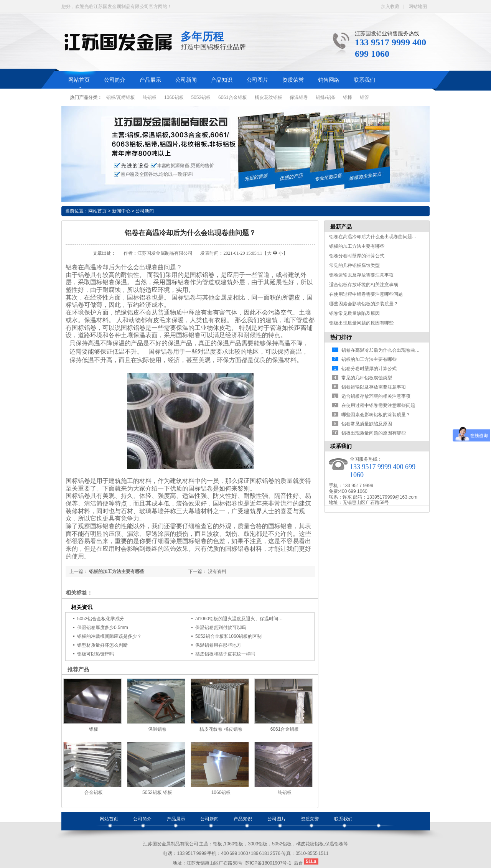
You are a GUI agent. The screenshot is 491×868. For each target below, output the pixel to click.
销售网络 (329, 80)
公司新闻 (186, 80)
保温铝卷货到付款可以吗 (221, 628)
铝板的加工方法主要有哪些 (117, 572)
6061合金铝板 (233, 97)
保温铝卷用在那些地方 (218, 645)
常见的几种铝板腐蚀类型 (354, 265)
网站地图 (418, 7)
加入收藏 (390, 7)
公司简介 (115, 80)
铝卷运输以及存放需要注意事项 (361, 275)
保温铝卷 (299, 97)
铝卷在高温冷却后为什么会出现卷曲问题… (373, 237)
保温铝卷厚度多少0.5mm (103, 628)
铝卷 (84, 275)
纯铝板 (150, 97)
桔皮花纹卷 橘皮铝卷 (221, 729)
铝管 (364, 97)
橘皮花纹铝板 (269, 97)
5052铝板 (201, 97)
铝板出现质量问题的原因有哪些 (361, 323)
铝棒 (348, 97)
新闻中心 (121, 211)
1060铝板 (174, 97)
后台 (298, 863)
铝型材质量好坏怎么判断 (102, 645)
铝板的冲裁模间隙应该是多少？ (109, 636)
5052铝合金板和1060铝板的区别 (228, 636)
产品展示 (150, 80)
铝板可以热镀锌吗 (96, 654)
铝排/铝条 (325, 97)
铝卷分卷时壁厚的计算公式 (357, 256)
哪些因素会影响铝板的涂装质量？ (364, 304)
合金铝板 (94, 792)
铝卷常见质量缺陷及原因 (354, 313)
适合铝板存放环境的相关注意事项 (364, 285)
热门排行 (341, 337)
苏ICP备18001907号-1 (268, 863)
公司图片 (257, 80)
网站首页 (79, 80)
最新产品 (341, 227)
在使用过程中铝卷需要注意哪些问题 (366, 294)
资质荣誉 (293, 80)
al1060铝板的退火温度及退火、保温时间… (239, 619)
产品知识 (222, 80)
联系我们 (364, 80)
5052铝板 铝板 (157, 792)
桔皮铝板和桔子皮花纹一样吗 (225, 654)
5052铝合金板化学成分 (101, 619)
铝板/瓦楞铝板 (121, 97)
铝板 (94, 729)
